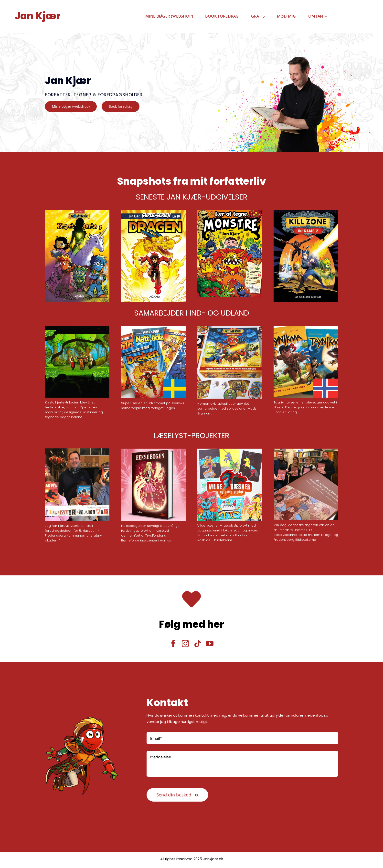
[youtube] (210, 644)
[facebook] (173, 644)
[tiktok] (198, 644)
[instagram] (185, 644)
